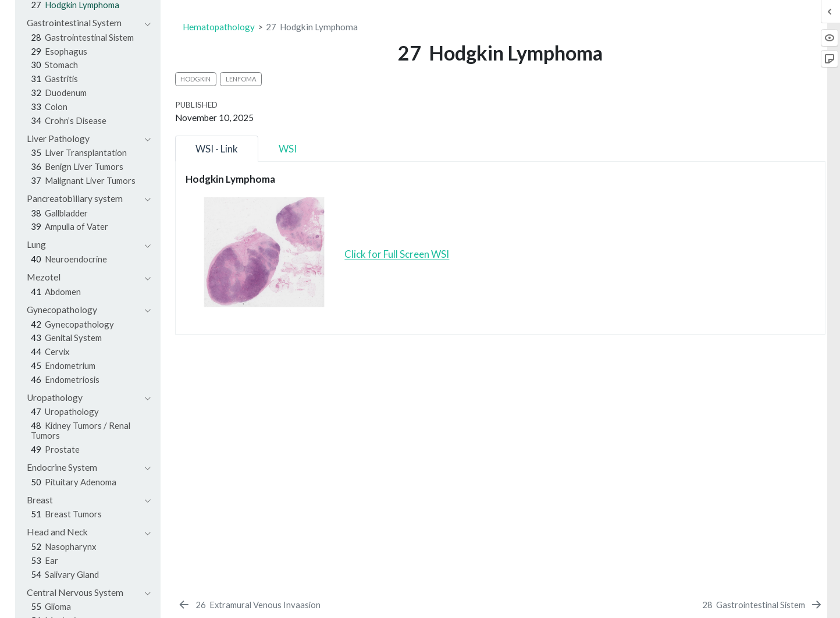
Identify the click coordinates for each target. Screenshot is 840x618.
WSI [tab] (288, 149)
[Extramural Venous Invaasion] (249, 605)
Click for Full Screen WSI (397, 254)
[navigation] (83, 23)
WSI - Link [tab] (217, 149)
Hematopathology (219, 27)
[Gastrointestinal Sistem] (762, 605)
